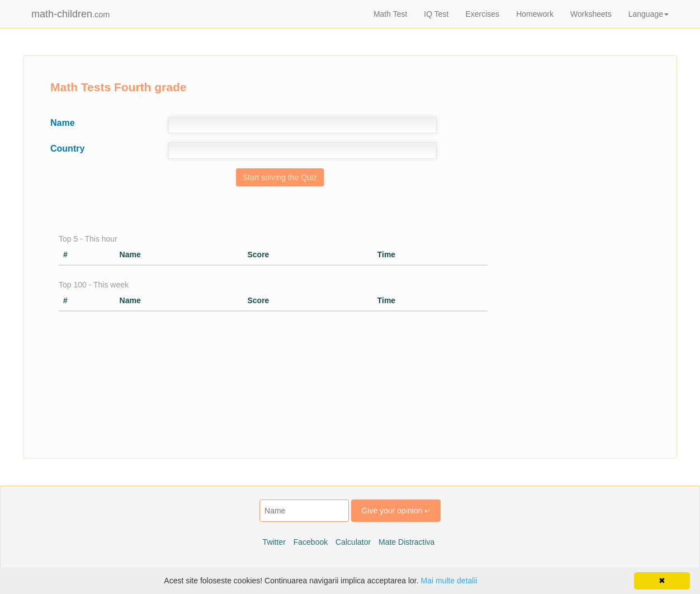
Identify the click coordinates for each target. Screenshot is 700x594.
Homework (535, 14)
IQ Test (436, 14)
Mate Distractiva (406, 542)
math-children (70, 14)
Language (649, 14)
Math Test (390, 14)
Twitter (274, 542)
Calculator (353, 542)
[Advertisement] (586, 277)
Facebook (311, 542)
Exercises (482, 14)
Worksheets (591, 14)
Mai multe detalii (449, 581)
